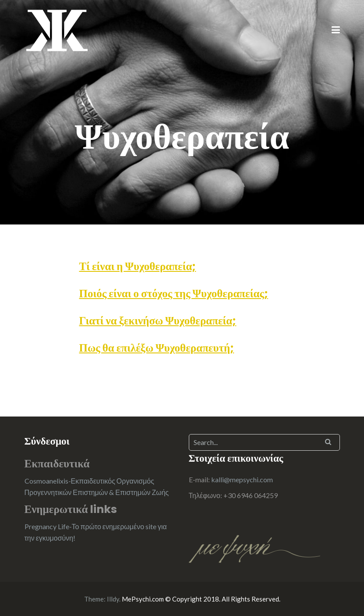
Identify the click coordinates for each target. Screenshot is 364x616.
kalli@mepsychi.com (242, 479)
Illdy (113, 599)
